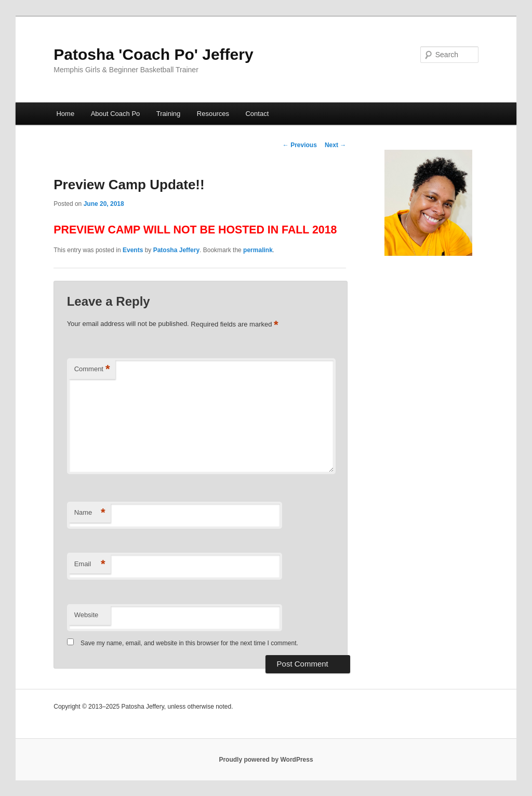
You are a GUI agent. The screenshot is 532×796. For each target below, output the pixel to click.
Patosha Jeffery (176, 250)
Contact (257, 114)
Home (65, 114)
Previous (300, 145)
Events (133, 250)
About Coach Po (116, 114)
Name (90, 513)
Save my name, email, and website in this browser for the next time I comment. (189, 643)
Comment (92, 369)
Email (90, 564)
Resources (213, 114)
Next (335, 145)
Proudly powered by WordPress (266, 760)
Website (87, 615)
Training (168, 114)
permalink (258, 250)
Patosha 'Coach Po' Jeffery (153, 54)
